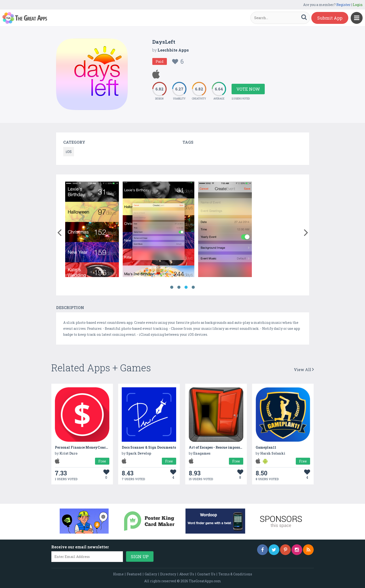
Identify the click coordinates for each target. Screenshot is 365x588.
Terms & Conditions (235, 574)
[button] (60, 231)
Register (344, 5)
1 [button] (172, 287)
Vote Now (248, 89)
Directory (168, 574)
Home (118, 574)
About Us (187, 574)
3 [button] (186, 287)
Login (358, 5)
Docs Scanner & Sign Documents (149, 447)
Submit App (330, 18)
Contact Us (206, 574)
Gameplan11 (266, 447)
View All (304, 370)
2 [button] (179, 287)
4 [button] (193, 287)
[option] (92, 230)
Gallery (151, 574)
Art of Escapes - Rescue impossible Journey (225, 447)
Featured (134, 574)
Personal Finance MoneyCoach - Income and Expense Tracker (108, 447)
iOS (69, 152)
